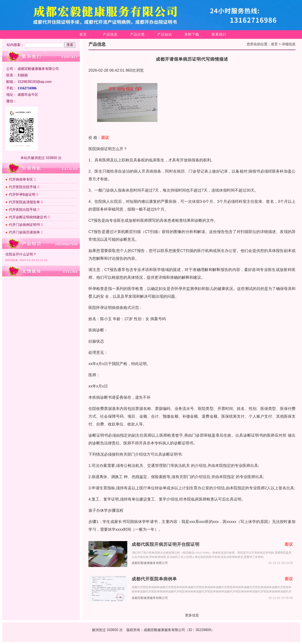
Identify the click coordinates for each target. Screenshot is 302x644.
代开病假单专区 (21, 179)
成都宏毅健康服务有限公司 (150, 563)
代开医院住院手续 (23, 187)
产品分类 (137, 34)
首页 (83, 34)
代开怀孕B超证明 (22, 194)
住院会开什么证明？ (21, 254)
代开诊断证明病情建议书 (28, 217)
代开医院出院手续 (23, 210)
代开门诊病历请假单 (24, 232)
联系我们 (219, 34)
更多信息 (192, 615)
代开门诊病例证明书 (24, 225)
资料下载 (192, 34)
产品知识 (165, 34)
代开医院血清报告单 (24, 202)
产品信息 (110, 34)
